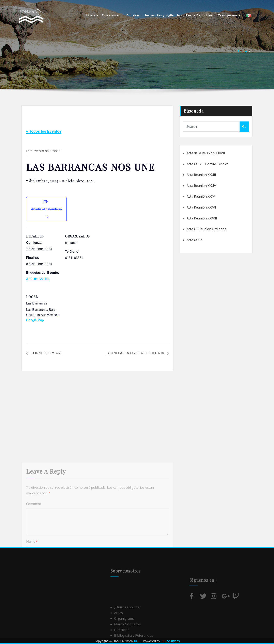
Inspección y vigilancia (164, 15)
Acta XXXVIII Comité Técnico (208, 164)
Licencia (92, 15)
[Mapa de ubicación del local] (86, 316)
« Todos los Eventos (44, 131)
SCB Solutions (170, 641)
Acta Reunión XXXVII (202, 218)
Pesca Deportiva (200, 15)
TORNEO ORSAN (45, 353)
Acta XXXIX (194, 240)
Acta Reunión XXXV (201, 196)
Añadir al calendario (47, 209)
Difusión (134, 15)
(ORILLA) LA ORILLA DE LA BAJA (137, 353)
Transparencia (230, 15)
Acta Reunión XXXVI (201, 207)
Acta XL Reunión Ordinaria (207, 229)
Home (242, 51)
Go (244, 127)
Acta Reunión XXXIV (201, 186)
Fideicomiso (112, 15)
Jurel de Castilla (38, 279)
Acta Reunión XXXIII (201, 175)
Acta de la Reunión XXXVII (206, 153)
